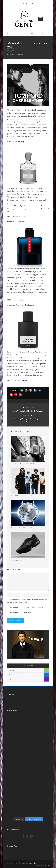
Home (9, 34)
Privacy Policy (32, 863)
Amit (18, 51)
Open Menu (41, 19)
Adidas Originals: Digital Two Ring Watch (22, 464)
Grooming (15, 34)
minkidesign (46, 865)
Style (10, 679)
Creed (25, 217)
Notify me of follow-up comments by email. (27, 608)
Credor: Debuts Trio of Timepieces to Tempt (23, 528)
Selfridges (23, 380)
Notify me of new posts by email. (22, 613)
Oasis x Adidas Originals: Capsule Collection (23, 496)
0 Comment (25, 51)
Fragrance (23, 34)
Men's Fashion (13, 675)
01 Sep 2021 (11, 51)
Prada (21, 300)
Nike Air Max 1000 (16, 560)
